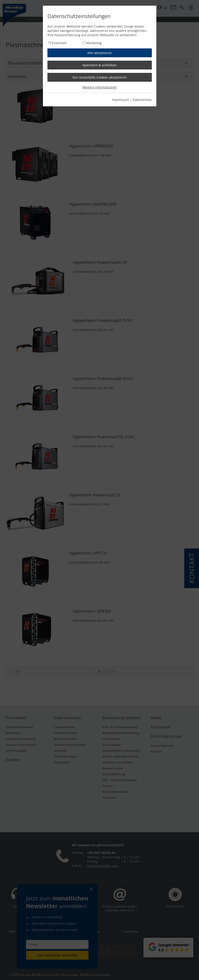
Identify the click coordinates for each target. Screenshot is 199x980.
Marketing (94, 43)
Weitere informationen (100, 87)
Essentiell (59, 43)
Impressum (120, 100)
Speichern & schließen (99, 65)
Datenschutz (142, 100)
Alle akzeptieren (100, 53)
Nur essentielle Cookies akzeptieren (100, 77)
